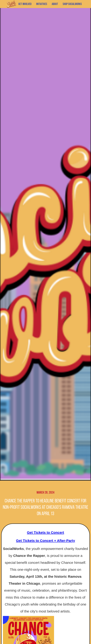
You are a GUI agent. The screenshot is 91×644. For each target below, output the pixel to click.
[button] (42, 4)
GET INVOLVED (25, 4)
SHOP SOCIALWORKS (72, 4)
